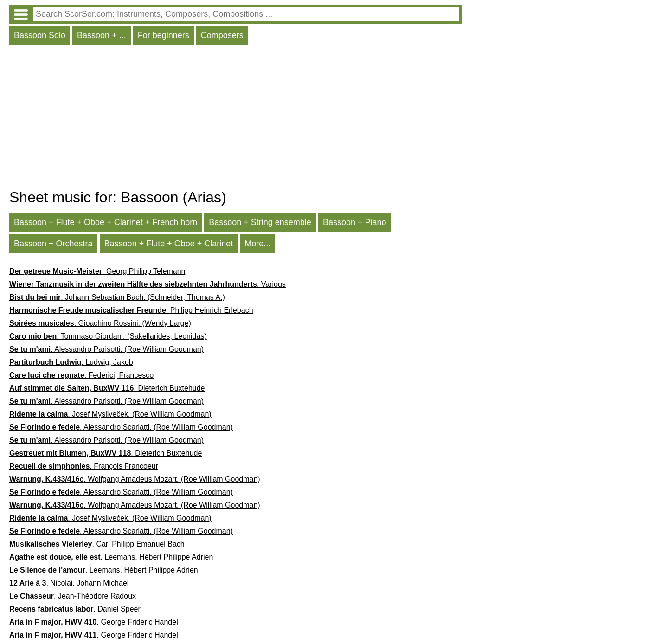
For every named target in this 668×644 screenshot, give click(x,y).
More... (257, 244)
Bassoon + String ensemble (260, 222)
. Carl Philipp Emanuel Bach (97, 544)
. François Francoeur (84, 466)
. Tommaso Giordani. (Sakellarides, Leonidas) (108, 336)
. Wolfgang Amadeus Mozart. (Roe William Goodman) (135, 479)
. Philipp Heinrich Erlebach (131, 310)
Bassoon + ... (102, 35)
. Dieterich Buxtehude (107, 388)
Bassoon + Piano (355, 222)
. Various (148, 284)
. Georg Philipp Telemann (97, 271)
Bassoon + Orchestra (53, 244)
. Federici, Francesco (81, 375)
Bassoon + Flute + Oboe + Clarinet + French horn (106, 222)
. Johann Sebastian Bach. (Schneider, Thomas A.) (117, 297)
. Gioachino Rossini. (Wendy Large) (100, 323)
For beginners (164, 35)
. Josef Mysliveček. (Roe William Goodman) (110, 414)
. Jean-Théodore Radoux (73, 596)
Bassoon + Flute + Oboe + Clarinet (169, 244)
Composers (222, 35)
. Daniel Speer (75, 609)
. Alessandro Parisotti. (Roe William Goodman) (106, 349)
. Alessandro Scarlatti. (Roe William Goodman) (121, 427)
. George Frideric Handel (94, 622)
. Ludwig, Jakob (71, 362)
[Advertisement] (235, 119)
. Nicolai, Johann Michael (69, 583)
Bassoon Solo (40, 35)
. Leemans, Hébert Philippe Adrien (111, 557)
